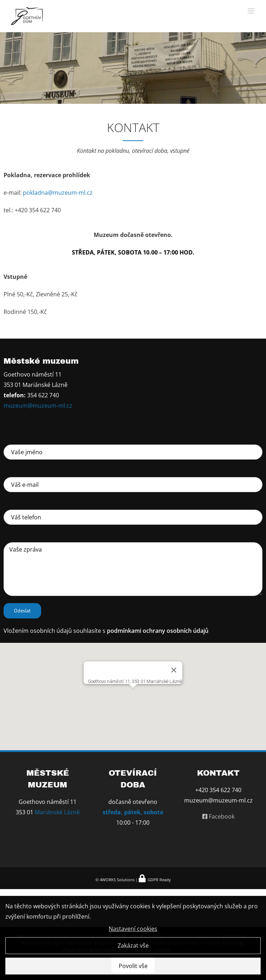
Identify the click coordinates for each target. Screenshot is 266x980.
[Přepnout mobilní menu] (252, 11)
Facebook (218, 816)
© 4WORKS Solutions (115, 880)
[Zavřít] (174, 670)
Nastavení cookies (133, 932)
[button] (133, 692)
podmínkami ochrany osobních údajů (158, 631)
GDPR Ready (159, 880)
